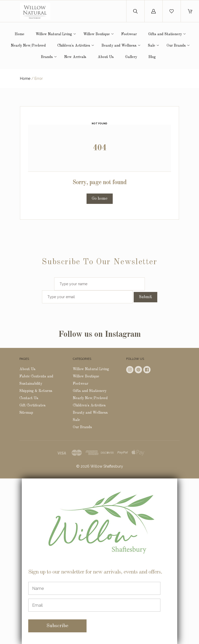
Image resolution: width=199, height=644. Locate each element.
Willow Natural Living (54, 34)
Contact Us (29, 398)
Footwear (129, 34)
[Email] (94, 605)
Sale (152, 46)
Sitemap (26, 413)
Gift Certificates (33, 405)
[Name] (94, 588)
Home (20, 34)
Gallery (131, 57)
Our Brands (176, 46)
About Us (106, 57)
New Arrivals (75, 57)
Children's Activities (74, 46)
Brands (47, 57)
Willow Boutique (97, 34)
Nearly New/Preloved (28, 46)
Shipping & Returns (36, 391)
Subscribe (57, 626)
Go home (100, 199)
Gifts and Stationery (165, 34)
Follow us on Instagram (99, 335)
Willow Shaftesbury (107, 466)
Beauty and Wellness (119, 46)
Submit (145, 297)
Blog (152, 57)
